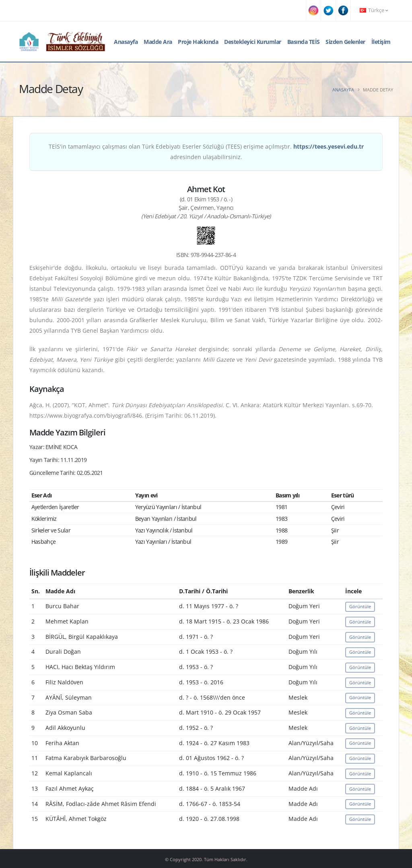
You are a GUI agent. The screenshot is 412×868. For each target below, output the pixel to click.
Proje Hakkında (198, 42)
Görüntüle (360, 606)
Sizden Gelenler (345, 42)
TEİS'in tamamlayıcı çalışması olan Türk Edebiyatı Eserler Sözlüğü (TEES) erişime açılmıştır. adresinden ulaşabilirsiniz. (206, 152)
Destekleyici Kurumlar (253, 42)
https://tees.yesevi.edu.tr (329, 146)
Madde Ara (158, 42)
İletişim (381, 42)
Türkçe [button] (374, 10)
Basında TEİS (304, 42)
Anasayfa (126, 42)
